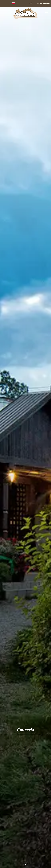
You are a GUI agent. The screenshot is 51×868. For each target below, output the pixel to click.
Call (31, 3)
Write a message (43, 3)
